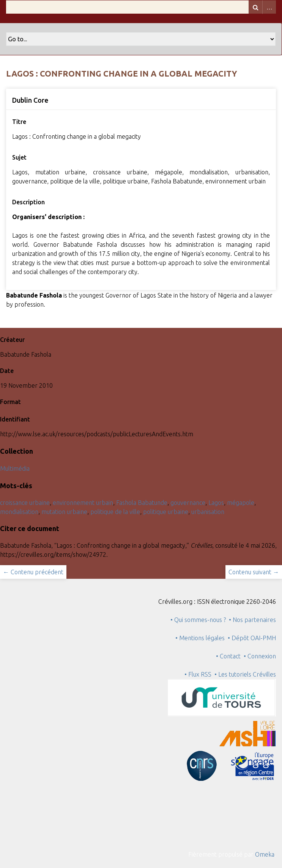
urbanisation (208, 512)
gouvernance (188, 503)
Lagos (216, 503)
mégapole (241, 503)
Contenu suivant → (254, 572)
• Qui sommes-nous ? (198, 620)
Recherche (255, 7)
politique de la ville (115, 512)
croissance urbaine (25, 503)
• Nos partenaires (252, 620)
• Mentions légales (200, 638)
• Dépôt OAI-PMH (252, 638)
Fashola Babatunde (142, 503)
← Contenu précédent (33, 572)
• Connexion (260, 656)
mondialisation (19, 512)
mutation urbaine (64, 512)
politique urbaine (166, 512)
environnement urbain (83, 503)
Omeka (265, 854)
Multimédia (15, 468)
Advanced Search (269, 7)
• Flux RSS (198, 674)
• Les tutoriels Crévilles (245, 674)
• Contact (230, 656)
